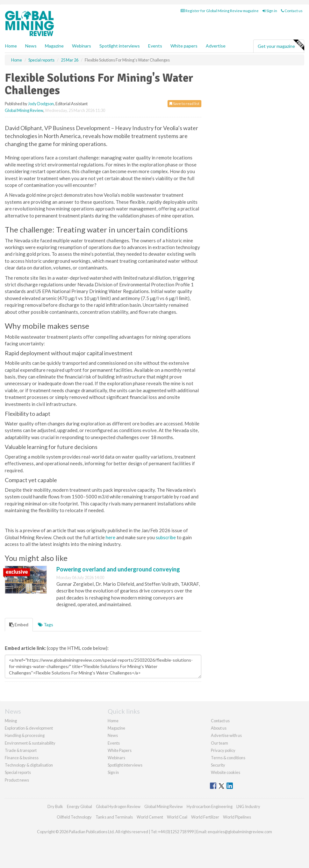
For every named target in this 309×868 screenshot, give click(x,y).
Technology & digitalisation (29, 765)
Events (155, 46)
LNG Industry (248, 806)
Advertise (216, 46)
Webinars (82, 46)
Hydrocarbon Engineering (210, 806)
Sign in (270, 11)
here (111, 537)
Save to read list (184, 103)
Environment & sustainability (30, 743)
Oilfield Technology (74, 817)
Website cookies (226, 772)
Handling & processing (25, 735)
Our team (219, 743)
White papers (184, 46)
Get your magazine (281, 45)
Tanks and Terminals (114, 817)
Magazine (54, 46)
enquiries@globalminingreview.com (240, 832)
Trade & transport (21, 750)
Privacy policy (223, 750)
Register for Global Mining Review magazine (220, 11)
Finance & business (22, 758)
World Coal (177, 817)
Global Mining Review (24, 110)
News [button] (31, 46)
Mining (11, 721)
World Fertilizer (205, 817)
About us (219, 728)
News (113, 735)
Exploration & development (29, 728)
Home (11, 46)
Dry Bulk (55, 806)
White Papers (120, 750)
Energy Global (79, 806)
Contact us (292, 11)
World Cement (150, 817)
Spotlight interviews (120, 46)
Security (218, 765)
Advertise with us (226, 735)
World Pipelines (237, 817)
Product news (17, 780)
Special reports (18, 772)
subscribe (166, 537)
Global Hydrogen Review (118, 806)
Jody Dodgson (41, 104)
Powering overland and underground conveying (118, 569)
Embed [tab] (19, 625)
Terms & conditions (228, 758)
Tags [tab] (46, 625)
